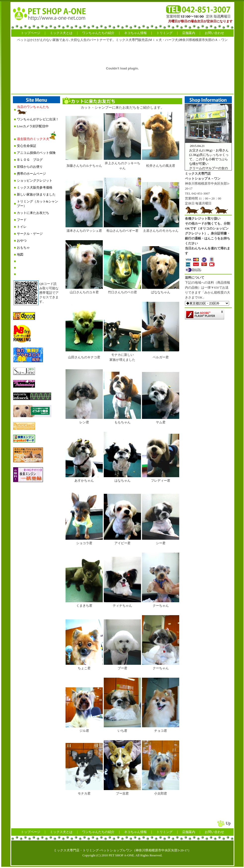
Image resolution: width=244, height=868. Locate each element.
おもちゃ (23, 248)
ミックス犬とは (61, 33)
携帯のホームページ (31, 174)
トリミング (164, 33)
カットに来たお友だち (33, 213)
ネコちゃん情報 (135, 33)
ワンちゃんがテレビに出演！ (38, 119)
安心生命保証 (27, 146)
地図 (20, 254)
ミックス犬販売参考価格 (35, 187)
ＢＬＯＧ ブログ (30, 160)
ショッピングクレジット (35, 181)
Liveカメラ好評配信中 (33, 126)
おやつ (22, 241)
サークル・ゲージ (30, 234)
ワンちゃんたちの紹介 (98, 33)
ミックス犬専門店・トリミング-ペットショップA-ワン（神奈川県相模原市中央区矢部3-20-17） (122, 850)
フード (22, 220)
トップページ (31, 33)
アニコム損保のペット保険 (36, 153)
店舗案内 (189, 33)
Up (228, 823)
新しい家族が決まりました (36, 194)
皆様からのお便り (30, 167)
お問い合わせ (214, 33)
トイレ (22, 227)
